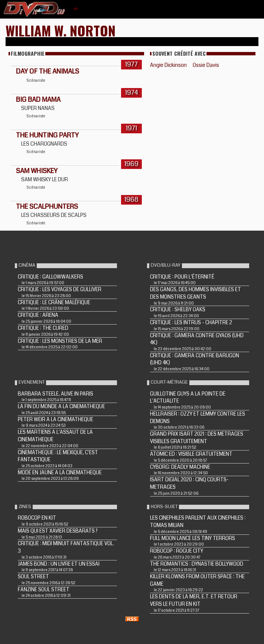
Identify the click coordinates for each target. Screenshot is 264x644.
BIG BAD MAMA (38, 100)
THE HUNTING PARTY (47, 135)
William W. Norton (61, 30)
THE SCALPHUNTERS (47, 206)
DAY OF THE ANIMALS (48, 71)
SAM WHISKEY (37, 171)
